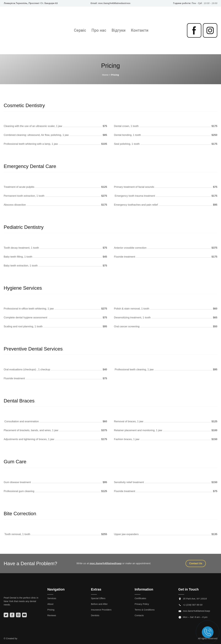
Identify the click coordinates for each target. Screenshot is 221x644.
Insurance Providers (101, 610)
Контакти (140, 30)
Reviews (52, 615)
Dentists (95, 615)
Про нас (99, 30)
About (50, 604)
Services (52, 598)
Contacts (139, 615)
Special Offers (98, 598)
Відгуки (119, 30)
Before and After (99, 604)
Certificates (140, 598)
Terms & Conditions (145, 610)
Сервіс (80, 30)
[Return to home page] (24, 30)
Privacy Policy (142, 604)
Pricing (51, 610)
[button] (194, 30)
